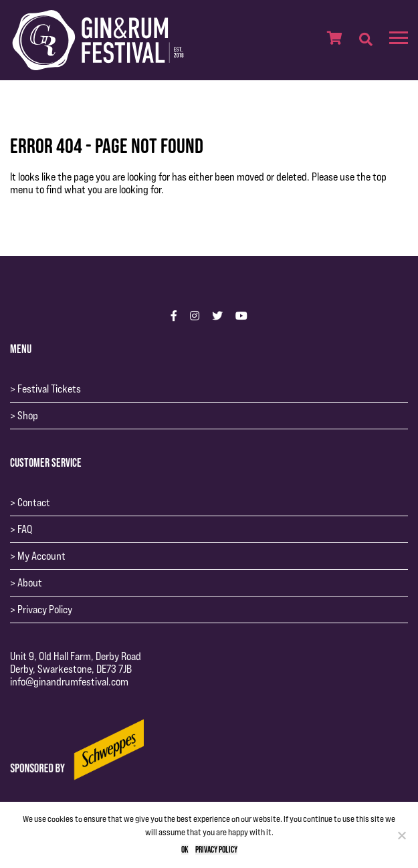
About (30, 583)
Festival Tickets (49, 389)
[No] (401, 835)
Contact (34, 503)
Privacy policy (216, 850)
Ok (185, 850)
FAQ (25, 529)
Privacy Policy (45, 610)
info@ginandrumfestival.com (69, 682)
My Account (41, 556)
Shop (28, 416)
